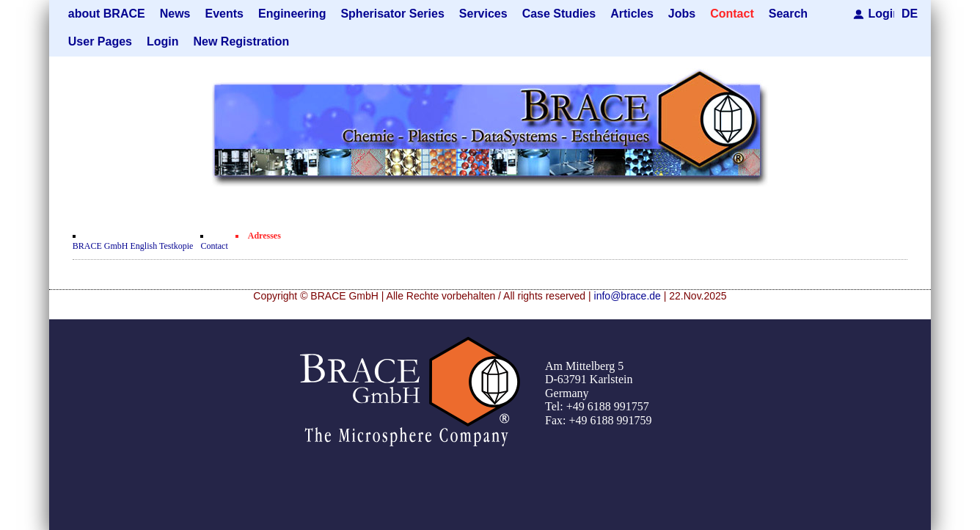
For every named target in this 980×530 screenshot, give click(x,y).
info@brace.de (628, 296)
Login (881, 14)
